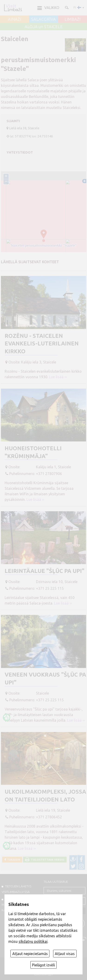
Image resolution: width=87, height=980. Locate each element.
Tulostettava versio (47, 860)
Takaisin (13, 860)
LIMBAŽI (72, 19)
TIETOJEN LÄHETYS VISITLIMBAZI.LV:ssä (16, 889)
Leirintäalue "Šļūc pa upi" (45, 571)
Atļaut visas (65, 954)
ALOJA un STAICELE (44, 27)
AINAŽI (14, 19)
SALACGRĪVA (43, 19)
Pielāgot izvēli (43, 965)
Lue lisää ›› (58, 377)
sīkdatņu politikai (33, 941)
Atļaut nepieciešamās (30, 954)
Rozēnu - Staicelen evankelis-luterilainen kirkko (42, 344)
